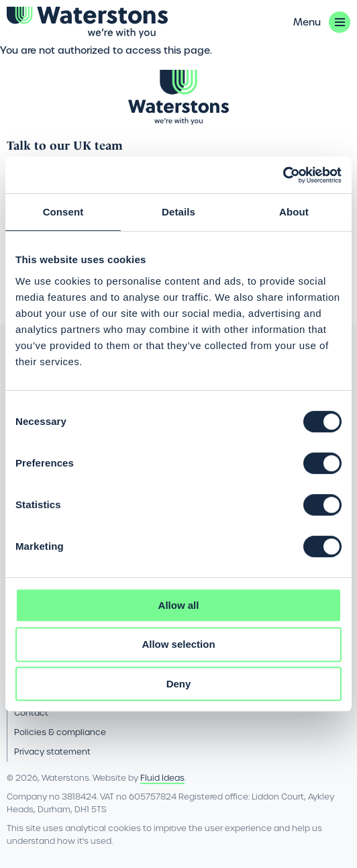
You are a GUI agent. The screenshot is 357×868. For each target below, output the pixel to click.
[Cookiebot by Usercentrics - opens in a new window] (283, 175)
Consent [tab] (63, 212)
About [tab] (294, 212)
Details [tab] (178, 212)
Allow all (179, 605)
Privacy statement (52, 752)
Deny (179, 684)
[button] (322, 22)
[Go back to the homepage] (87, 22)
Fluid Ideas (162, 778)
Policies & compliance (60, 732)
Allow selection (178, 644)
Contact (31, 713)
